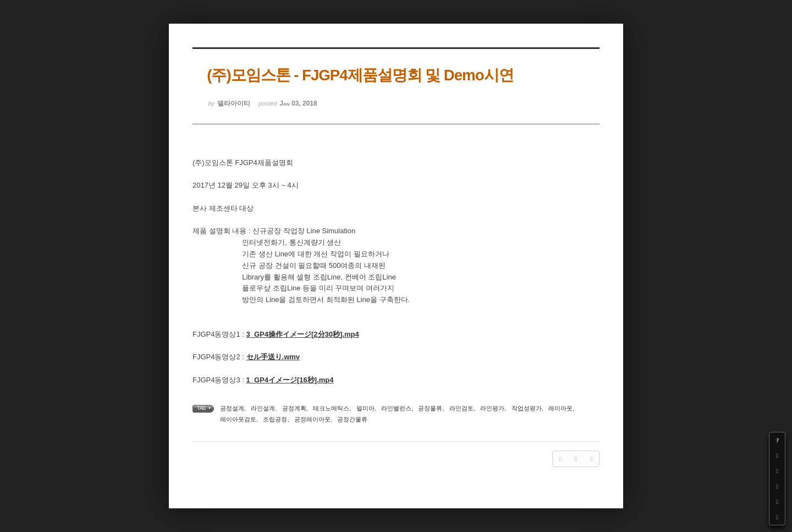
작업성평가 (527, 408)
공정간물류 (352, 419)
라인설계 (263, 408)
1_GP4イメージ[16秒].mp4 (290, 380)
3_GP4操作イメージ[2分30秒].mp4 (303, 334)
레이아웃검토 (238, 419)
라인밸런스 (396, 408)
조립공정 (275, 419)
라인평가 (492, 408)
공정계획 (294, 408)
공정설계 (232, 408)
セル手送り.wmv (273, 357)
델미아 (365, 408)
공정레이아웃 (312, 419)
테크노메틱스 (331, 408)
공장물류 (430, 408)
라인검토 (461, 408)
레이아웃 (560, 408)
